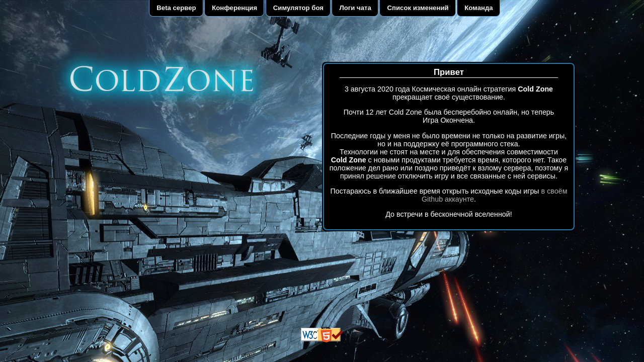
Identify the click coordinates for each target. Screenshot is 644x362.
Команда (479, 8)
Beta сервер (176, 8)
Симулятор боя (298, 8)
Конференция (234, 8)
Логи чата (355, 8)
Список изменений (418, 8)
